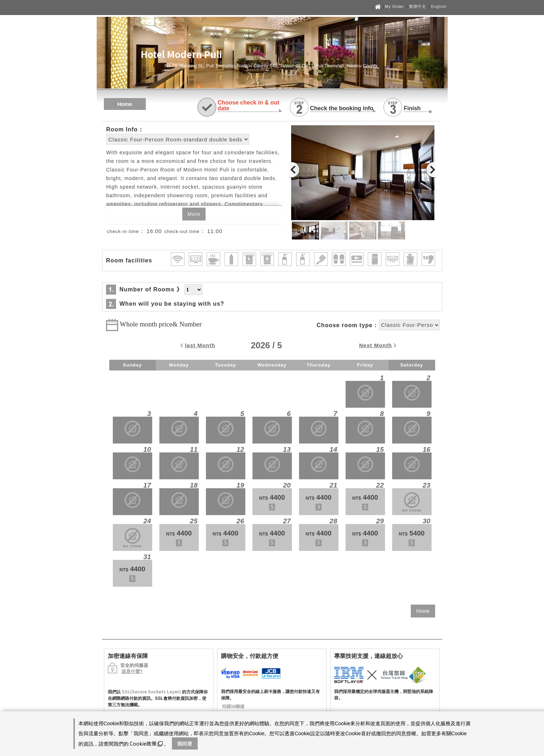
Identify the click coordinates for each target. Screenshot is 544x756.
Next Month (376, 345)
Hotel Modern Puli (181, 54)
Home (125, 104)
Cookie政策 (146, 743)
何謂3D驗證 (233, 706)
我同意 (185, 743)
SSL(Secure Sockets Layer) (151, 691)
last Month (200, 345)
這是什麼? (132, 671)
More (194, 214)
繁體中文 (418, 6)
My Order (395, 6)
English (439, 6)
